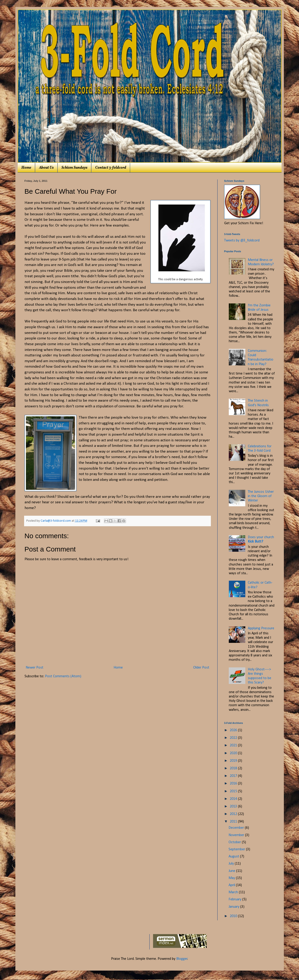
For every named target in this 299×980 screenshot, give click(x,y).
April (232, 885)
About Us (46, 168)
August (234, 857)
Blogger (182, 959)
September (237, 849)
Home (26, 168)
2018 (234, 768)
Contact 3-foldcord (111, 168)
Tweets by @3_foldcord (242, 241)
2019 (234, 761)
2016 (234, 784)
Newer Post (35, 668)
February (235, 899)
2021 (234, 745)
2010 (234, 916)
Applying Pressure (261, 628)
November (237, 835)
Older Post (201, 668)
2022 (234, 738)
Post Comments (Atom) (63, 676)
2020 (234, 753)
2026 (234, 730)
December (237, 828)
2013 (234, 806)
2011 (234, 822)
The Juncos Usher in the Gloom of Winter (261, 496)
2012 (234, 814)
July (232, 864)
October (235, 842)
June (232, 871)
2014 (234, 799)
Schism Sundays (74, 168)
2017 (234, 776)
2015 (234, 791)
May (232, 878)
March (234, 892)
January (234, 907)
